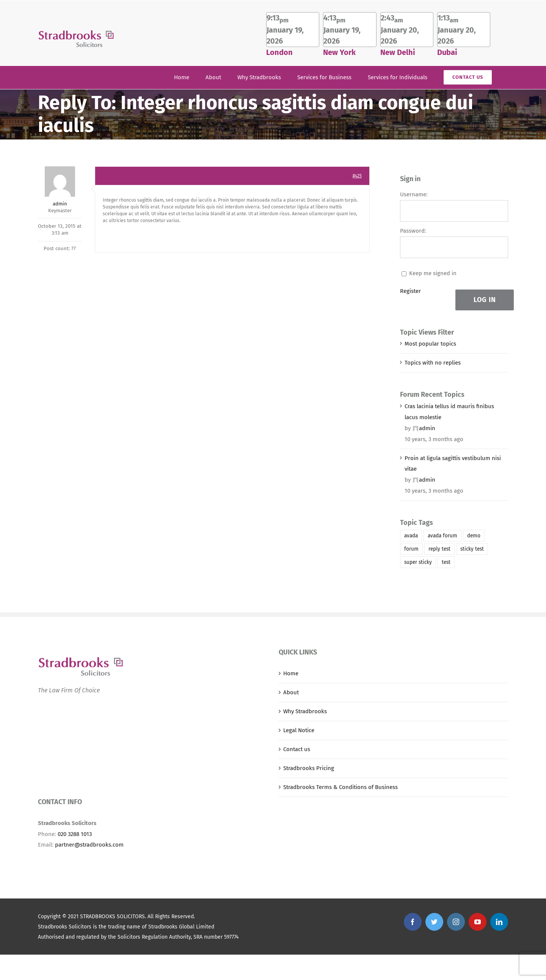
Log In (485, 300)
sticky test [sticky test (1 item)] (472, 549)
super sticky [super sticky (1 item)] (418, 562)
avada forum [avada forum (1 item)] (442, 536)
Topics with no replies (433, 363)
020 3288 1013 (75, 834)
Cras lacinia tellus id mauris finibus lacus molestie (449, 412)
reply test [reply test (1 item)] (439, 549)
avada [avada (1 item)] (411, 536)
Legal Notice (299, 730)
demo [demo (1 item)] (474, 536)
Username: (414, 194)
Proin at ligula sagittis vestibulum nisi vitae (453, 464)
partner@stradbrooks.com (89, 845)
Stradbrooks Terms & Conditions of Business (340, 787)
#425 (357, 176)
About (291, 692)
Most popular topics (430, 344)
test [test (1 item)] (446, 562)
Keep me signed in (433, 273)
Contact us (297, 749)
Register (410, 291)
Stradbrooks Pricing (309, 768)
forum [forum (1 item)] (411, 549)
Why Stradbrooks (305, 711)
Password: (413, 231)
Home (291, 673)
